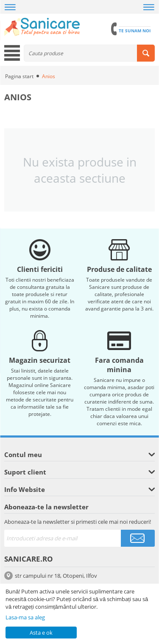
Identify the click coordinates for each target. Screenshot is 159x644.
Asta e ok (41, 633)
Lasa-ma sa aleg (25, 617)
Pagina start (19, 76)
